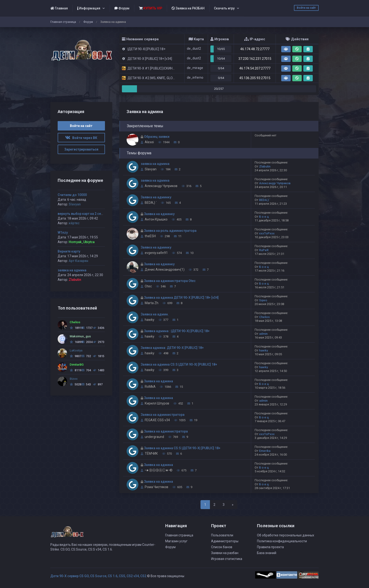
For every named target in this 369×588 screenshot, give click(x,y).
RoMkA (150, 387)
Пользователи (222, 535)
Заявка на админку (156, 197)
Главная (59, 8)
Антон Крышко (156, 219)
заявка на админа (155, 164)
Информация (89, 8)
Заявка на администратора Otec (170, 281)
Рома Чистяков (156, 487)
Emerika (265, 451)
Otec (148, 286)
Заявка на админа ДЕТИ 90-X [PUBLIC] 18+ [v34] (181, 298)
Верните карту (69, 251)
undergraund (154, 437)
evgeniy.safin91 (156, 253)
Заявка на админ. (155, 314)
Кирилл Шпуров (157, 403)
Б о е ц (264, 217)
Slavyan (151, 169)
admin (263, 334)
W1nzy (63, 233)
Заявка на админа (158, 381)
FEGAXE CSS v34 (157, 420)
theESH (150, 236)
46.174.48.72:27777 (255, 49)
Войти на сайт (306, 8)
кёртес (74, 223)
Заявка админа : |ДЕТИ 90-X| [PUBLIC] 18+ (177, 331)
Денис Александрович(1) (165, 269)
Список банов (222, 547)
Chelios (264, 317)
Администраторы (225, 541)
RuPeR (264, 250)
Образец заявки (157, 137)
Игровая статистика (227, 559)
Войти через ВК (81, 138)
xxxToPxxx (267, 233)
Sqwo (263, 300)
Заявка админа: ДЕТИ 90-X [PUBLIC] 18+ (172, 348)
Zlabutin (265, 166)
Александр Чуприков (161, 186)
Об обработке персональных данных (286, 535)
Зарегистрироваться (81, 149)
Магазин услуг (176, 541)
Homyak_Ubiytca (82, 242)
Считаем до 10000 (72, 195)
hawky (150, 320)
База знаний (267, 553)
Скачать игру (224, 8)
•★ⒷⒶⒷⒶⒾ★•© (159, 470)
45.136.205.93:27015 (255, 78)
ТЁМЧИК (151, 453)
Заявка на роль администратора (170, 231)
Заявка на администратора (163, 415)
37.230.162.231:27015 (255, 59)
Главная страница (63, 22)
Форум (122, 8)
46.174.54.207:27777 (255, 68)
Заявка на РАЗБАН (188, 8)
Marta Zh (152, 303)
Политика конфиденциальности (282, 541)
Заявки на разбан (225, 553)
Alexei (149, 142)
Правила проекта (270, 547)
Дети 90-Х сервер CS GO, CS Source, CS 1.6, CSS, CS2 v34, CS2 (98, 576)
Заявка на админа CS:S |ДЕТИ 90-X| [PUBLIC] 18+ (179, 364)
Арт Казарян (78, 261)
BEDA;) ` (151, 203)
